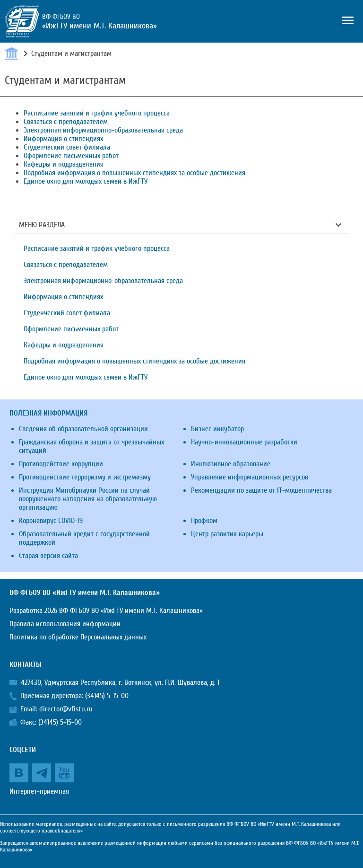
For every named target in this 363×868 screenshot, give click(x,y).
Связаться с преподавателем (66, 122)
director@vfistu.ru (66, 709)
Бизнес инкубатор (217, 429)
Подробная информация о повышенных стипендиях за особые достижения (134, 173)
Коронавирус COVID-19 (51, 521)
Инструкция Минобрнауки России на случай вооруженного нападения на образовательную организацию (88, 499)
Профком (204, 521)
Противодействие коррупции (61, 464)
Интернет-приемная (39, 791)
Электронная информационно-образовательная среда (103, 130)
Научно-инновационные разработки (244, 442)
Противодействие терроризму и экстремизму (85, 477)
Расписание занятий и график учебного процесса (97, 113)
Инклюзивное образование (231, 464)
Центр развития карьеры (227, 534)
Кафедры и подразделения (64, 164)
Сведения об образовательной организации (83, 429)
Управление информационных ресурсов (250, 477)
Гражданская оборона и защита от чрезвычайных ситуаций (91, 446)
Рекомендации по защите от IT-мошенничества (261, 490)
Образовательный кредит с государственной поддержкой (84, 538)
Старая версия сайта (48, 556)
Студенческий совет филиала (67, 147)
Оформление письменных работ (71, 156)
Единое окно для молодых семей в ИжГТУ (86, 181)
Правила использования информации (65, 624)
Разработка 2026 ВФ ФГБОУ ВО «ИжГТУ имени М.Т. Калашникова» (106, 611)
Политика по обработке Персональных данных (78, 637)
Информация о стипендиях (63, 139)
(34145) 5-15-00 (107, 696)
